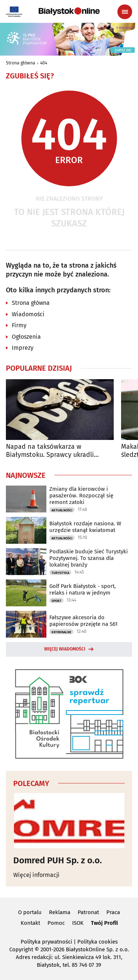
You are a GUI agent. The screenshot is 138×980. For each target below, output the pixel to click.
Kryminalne (61, 632)
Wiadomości (28, 314)
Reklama (60, 912)
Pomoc (56, 923)
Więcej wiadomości (65, 649)
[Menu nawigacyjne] (125, 12)
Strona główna (21, 63)
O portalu (30, 912)
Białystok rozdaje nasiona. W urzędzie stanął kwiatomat (85, 527)
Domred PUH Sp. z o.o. (58, 860)
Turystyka (60, 573)
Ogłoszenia (26, 337)
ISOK (78, 923)
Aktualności (62, 510)
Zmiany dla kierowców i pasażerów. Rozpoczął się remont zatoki (81, 496)
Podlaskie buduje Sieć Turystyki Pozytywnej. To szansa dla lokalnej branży (89, 558)
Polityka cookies (98, 942)
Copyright (21, 949)
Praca (113, 912)
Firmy (19, 325)
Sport (56, 601)
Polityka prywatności (46, 942)
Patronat (88, 912)
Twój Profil (104, 923)
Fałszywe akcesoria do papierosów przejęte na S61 (84, 621)
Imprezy (23, 348)
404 (44, 63)
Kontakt (30, 923)
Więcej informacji (36, 875)
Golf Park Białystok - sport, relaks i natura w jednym (83, 589)
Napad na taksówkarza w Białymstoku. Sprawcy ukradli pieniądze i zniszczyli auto (50, 451)
